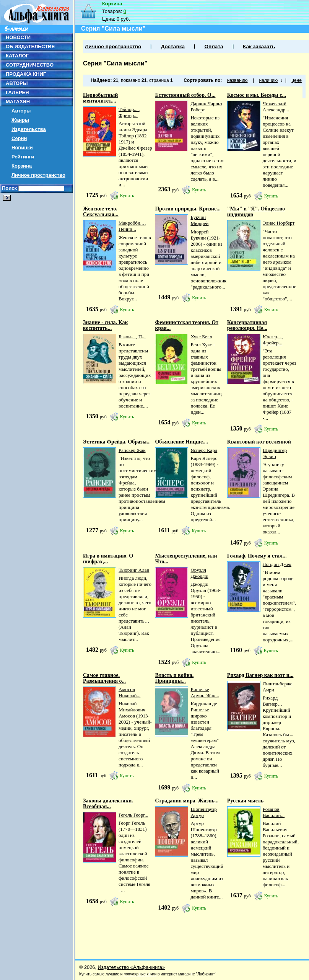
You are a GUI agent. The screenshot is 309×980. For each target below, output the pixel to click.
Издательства (29, 129)
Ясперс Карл (204, 450)
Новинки (22, 148)
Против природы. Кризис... (188, 209)
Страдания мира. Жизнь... (187, 801)
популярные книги (140, 974)
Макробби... (132, 223)
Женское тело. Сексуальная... (101, 212)
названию (237, 80)
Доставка (173, 46)
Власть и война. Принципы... (174, 678)
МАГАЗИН (18, 102)
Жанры (20, 120)
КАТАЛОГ (17, 56)
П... (142, 337)
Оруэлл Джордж (199, 573)
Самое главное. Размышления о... (104, 678)
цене (297, 80)
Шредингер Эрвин (275, 453)
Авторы (21, 111)
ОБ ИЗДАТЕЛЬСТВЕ (30, 46)
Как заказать (259, 46)
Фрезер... (128, 115)
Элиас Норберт (279, 223)
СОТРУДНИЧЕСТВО (30, 65)
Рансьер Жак (132, 450)
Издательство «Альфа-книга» (131, 967)
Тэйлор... (129, 109)
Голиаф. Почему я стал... (257, 556)
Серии (19, 138)
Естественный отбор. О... (185, 95)
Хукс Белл (201, 337)
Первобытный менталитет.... (100, 98)
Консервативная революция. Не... (247, 325)
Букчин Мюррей (199, 220)
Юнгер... (272, 337)
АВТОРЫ (17, 83)
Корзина (22, 166)
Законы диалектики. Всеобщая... (108, 804)
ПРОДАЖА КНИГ (26, 74)
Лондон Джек (277, 564)
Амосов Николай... (129, 692)
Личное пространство (38, 175)
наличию (268, 80)
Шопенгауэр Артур (203, 812)
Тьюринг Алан (134, 570)
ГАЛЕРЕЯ (17, 92)
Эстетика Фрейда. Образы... (117, 442)
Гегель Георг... (133, 815)
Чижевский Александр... (276, 107)
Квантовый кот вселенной (259, 442)
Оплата (214, 46)
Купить (127, 196)
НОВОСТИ (18, 37)
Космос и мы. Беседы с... (257, 95)
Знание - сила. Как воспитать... (106, 325)
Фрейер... (273, 343)
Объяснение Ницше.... (181, 442)
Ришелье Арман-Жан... (205, 692)
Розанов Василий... (274, 812)
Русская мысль (245, 801)
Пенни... (127, 229)
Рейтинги (23, 157)
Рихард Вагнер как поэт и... (260, 675)
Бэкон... (127, 337)
